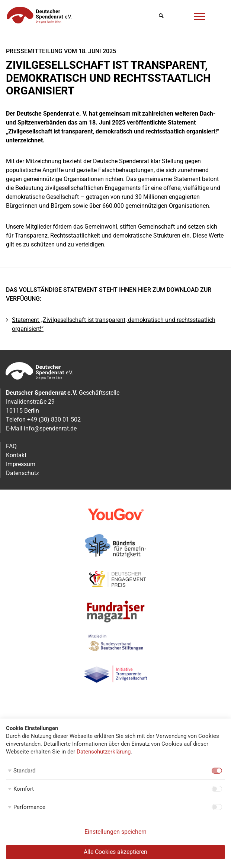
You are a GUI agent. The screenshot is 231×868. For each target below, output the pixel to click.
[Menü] (199, 15)
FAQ (11, 446)
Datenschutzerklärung (104, 752)
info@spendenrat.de (50, 428)
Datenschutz (23, 473)
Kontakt (16, 455)
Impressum (21, 464)
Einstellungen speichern (115, 832)
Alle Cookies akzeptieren (115, 852)
